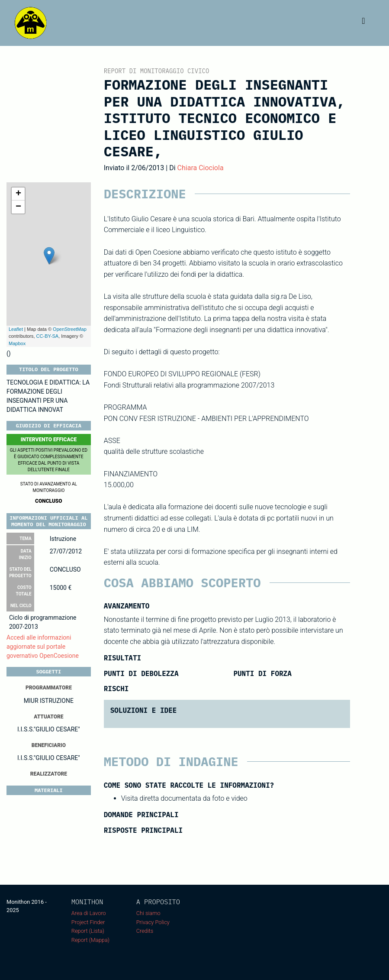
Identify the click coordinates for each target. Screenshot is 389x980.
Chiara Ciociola (201, 168)
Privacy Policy (153, 922)
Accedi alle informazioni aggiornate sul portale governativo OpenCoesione (43, 647)
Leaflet (16, 329)
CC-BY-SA (48, 336)
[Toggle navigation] (363, 23)
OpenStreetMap (70, 329)
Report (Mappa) (90, 940)
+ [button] (18, 194)
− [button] (18, 207)
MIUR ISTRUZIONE (49, 701)
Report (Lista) (88, 931)
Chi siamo (148, 913)
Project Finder (88, 922)
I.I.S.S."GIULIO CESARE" (49, 729)
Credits (145, 931)
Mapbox (17, 343)
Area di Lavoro (89, 913)
